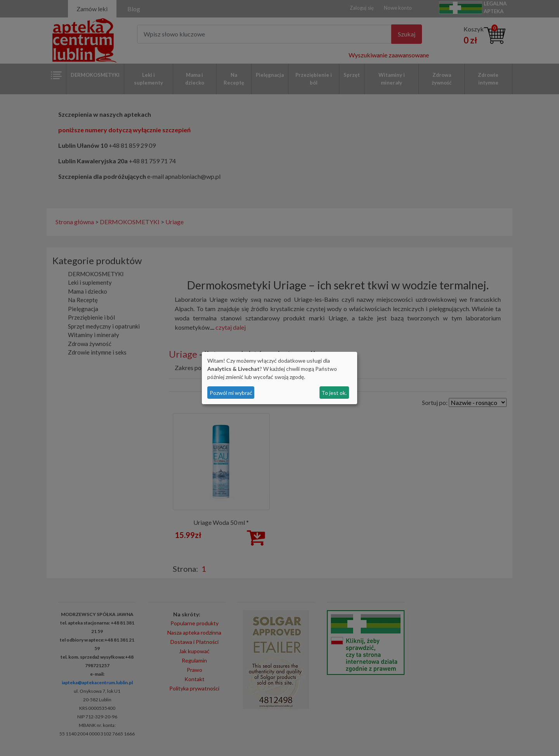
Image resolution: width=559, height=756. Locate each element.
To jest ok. (334, 393)
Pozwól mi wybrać (231, 393)
